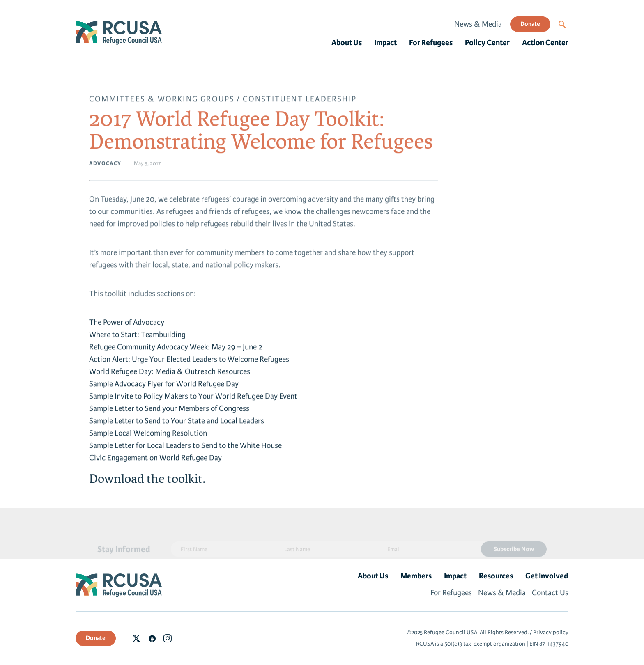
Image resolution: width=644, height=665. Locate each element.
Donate (530, 24)
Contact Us (550, 593)
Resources (496, 576)
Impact (385, 43)
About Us (347, 43)
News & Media (478, 24)
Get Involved (547, 576)
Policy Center (487, 43)
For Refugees (431, 43)
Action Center (545, 43)
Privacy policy (551, 632)
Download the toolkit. (147, 481)
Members (416, 576)
